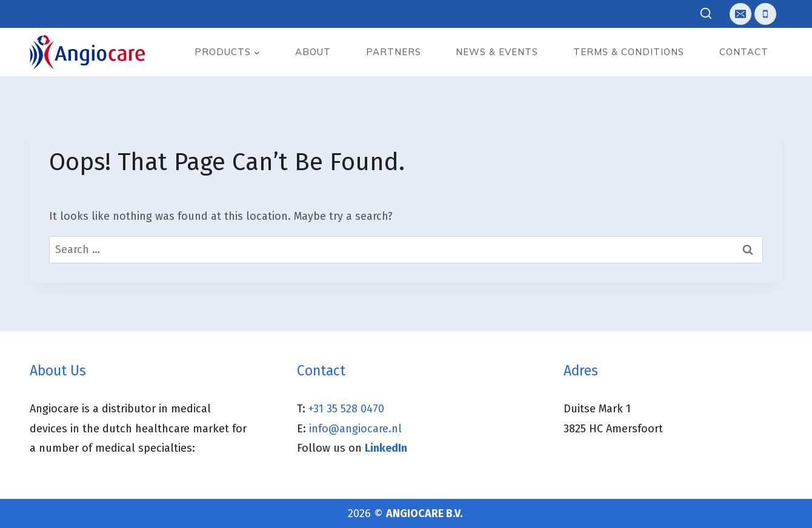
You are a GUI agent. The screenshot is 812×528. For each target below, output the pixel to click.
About (313, 52)
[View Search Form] (706, 14)
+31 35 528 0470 (346, 409)
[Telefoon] (765, 14)
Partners (394, 52)
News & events (497, 52)
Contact (744, 52)
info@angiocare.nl (355, 429)
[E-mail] (740, 14)
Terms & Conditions (629, 52)
